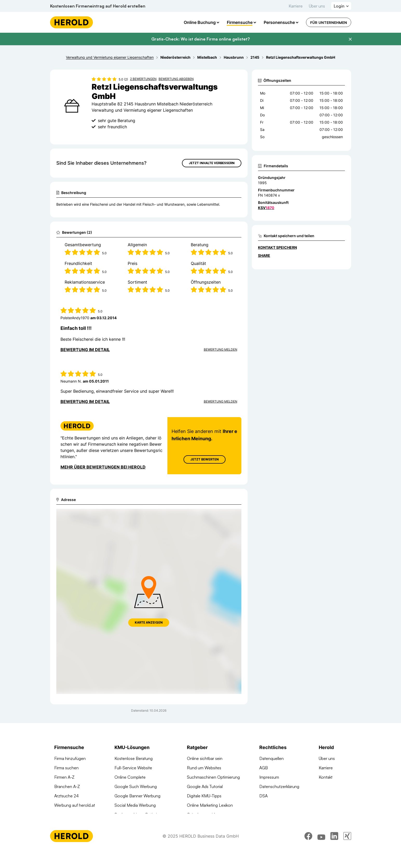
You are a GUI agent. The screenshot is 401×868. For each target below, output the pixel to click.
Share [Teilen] (264, 255)
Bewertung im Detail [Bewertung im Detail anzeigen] (85, 350)
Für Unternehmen (329, 22)
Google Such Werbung (136, 786)
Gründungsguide (202, 814)
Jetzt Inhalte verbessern (212, 163)
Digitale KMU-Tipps (204, 796)
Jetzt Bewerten (204, 459)
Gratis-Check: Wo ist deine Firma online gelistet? (201, 39)
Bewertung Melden (220, 349)
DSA (263, 796)
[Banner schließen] (350, 39)
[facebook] (308, 854)
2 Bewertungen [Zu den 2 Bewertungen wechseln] (143, 79)
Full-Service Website (133, 768)
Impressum (269, 777)
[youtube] (321, 854)
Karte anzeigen (149, 622)
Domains (123, 824)
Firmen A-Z (64, 777)
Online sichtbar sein (205, 758)
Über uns (317, 6)
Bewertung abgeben (176, 79)
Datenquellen (271, 758)
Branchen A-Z (67, 786)
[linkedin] (334, 854)
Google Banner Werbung (137, 796)
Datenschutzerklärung (279, 786)
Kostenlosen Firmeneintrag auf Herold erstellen (98, 6)
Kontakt (326, 777)
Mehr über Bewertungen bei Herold (103, 467)
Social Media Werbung (135, 805)
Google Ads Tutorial (205, 786)
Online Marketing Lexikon (210, 805)
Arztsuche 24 (66, 796)
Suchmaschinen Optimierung (141, 814)
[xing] (347, 854)
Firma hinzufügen (70, 758)
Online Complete (130, 777)
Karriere (296, 6)
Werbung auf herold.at (75, 805)
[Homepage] (72, 22)
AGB (264, 768)
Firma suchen (66, 768)
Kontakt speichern (277, 247)
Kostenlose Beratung (134, 758)
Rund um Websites (204, 768)
